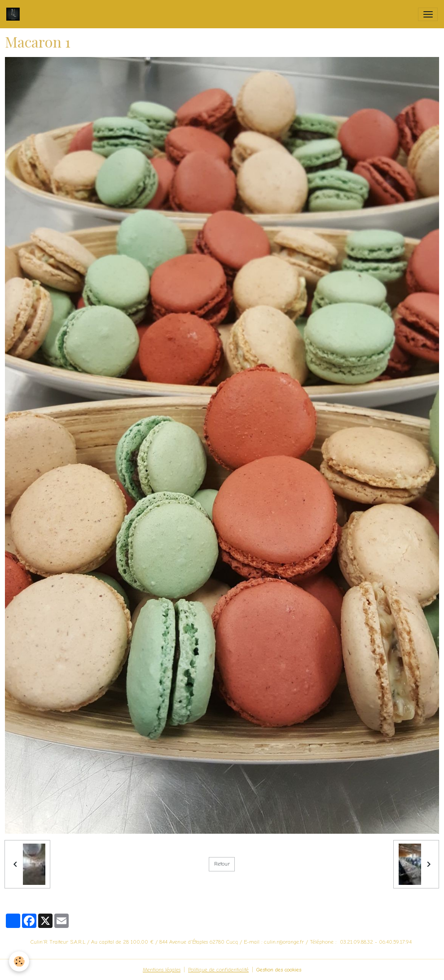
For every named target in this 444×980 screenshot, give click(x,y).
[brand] (44, 14)
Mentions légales (162, 970)
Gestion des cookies (279, 970)
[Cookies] (19, 961)
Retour (222, 864)
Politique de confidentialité (218, 970)
